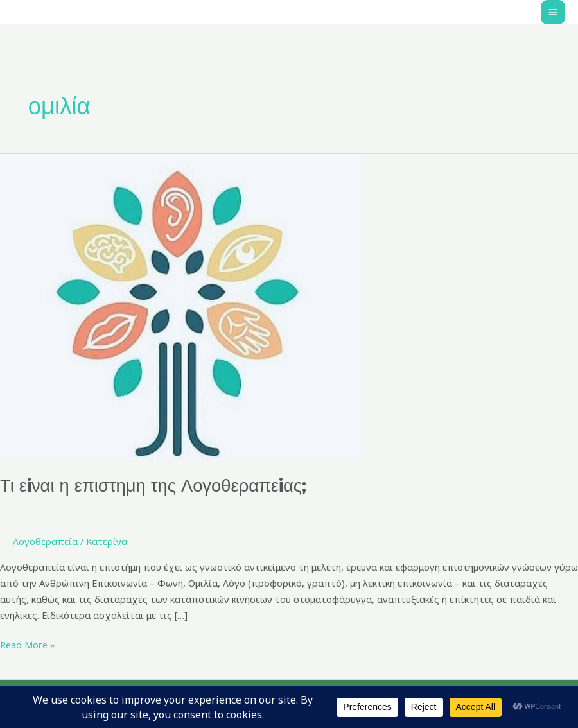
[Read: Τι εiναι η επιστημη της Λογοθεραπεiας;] (182, 306)
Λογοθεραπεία (45, 541)
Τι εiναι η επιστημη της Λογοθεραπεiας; (153, 486)
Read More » (28, 644)
